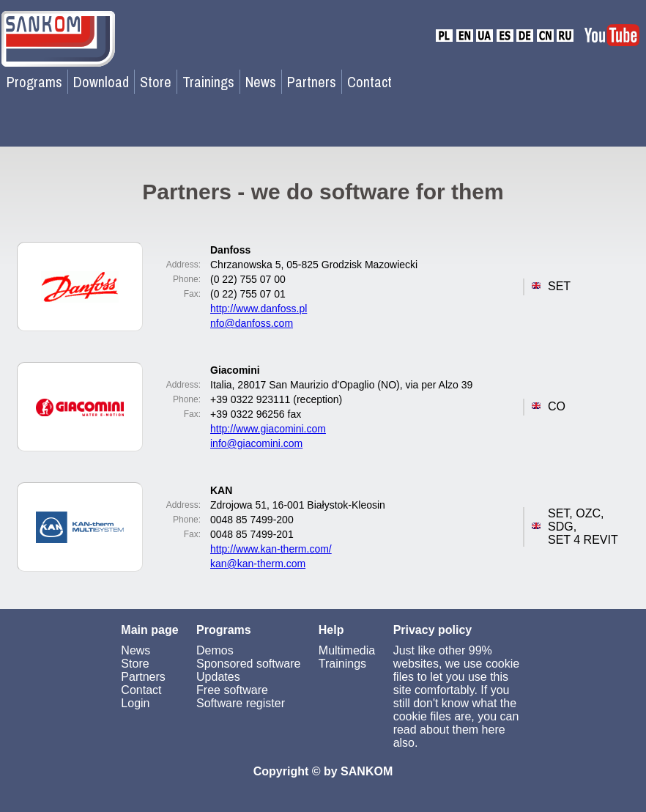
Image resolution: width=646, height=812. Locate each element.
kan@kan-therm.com (258, 564)
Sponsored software (248, 664)
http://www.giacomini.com (268, 429)
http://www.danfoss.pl (259, 309)
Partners (312, 82)
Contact (370, 82)
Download (101, 82)
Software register (241, 703)
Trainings (208, 82)
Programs (34, 82)
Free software (232, 690)
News (261, 82)
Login (135, 703)
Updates (218, 677)
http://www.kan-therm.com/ (271, 549)
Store (156, 82)
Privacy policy (433, 630)
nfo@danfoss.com (252, 323)
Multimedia (347, 650)
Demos (215, 650)
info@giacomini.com (256, 443)
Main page (149, 630)
